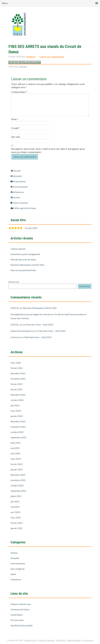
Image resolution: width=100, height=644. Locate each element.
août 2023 (15, 443)
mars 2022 (16, 517)
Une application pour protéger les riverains (31, 314)
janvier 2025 (17, 389)
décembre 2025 (18, 373)
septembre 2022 (19, 491)
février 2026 (17, 368)
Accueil (16, 171)
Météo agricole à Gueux (24, 208)
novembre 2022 (18, 480)
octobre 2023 (17, 432)
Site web (15, 137)
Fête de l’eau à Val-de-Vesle (24, 259)
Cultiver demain (18, 249)
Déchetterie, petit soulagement (25, 254)
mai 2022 (15, 507)
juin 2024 (15, 405)
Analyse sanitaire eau (21, 604)
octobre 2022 (17, 485)
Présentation (18, 181)
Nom (15, 119)
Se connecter (90, 640)
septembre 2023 (19, 437)
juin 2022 (15, 501)
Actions (16, 197)
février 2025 (17, 384)
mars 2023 (16, 459)
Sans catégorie (18, 569)
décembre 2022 (18, 475)
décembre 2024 (18, 395)
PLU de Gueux (17, 620)
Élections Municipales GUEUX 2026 (28, 265)
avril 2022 (15, 512)
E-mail (15, 128)
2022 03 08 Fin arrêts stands (26, 62)
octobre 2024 (17, 400)
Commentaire (19, 92)
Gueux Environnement (31, 25)
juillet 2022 (16, 496)
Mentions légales (75, 640)
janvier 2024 (17, 416)
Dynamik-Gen (28, 640)
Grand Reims (17, 615)
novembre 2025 (18, 379)
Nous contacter (20, 203)
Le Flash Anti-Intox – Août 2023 (38, 325)
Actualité (23, 67)
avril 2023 (15, 453)
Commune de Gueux (20, 609)
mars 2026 (16, 363)
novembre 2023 (18, 427)
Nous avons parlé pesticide (24, 270)
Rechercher (14, 282)
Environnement (19, 187)
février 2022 (17, 523)
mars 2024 (16, 411)
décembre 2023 (18, 421)
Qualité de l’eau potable (22, 625)
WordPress (61, 640)
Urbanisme (17, 192)
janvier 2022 (17, 528)
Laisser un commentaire (53, 57)
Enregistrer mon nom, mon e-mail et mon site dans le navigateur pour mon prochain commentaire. (48, 151)
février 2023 (17, 464)
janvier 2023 (17, 469)
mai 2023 (15, 448)
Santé (13, 574)
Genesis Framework (46, 640)
